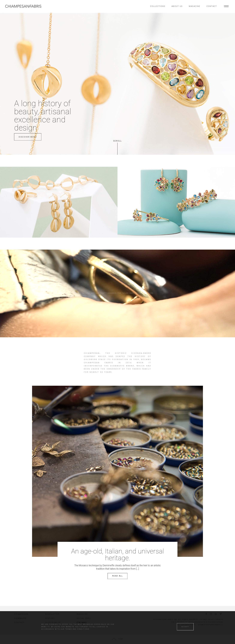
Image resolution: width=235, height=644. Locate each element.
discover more (28, 137)
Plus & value (53, 623)
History (50, 618)
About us (177, 6)
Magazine (195, 6)
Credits (219, 619)
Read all (117, 576)
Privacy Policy (207, 619)
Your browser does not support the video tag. (117, 286)
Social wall (84, 618)
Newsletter (53, 614)
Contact (212, 6)
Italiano (81, 623)
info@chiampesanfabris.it (210, 625)
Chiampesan (21, 614)
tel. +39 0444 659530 (186, 625)
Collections (158, 6)
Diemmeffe (20, 618)
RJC (48, 627)
